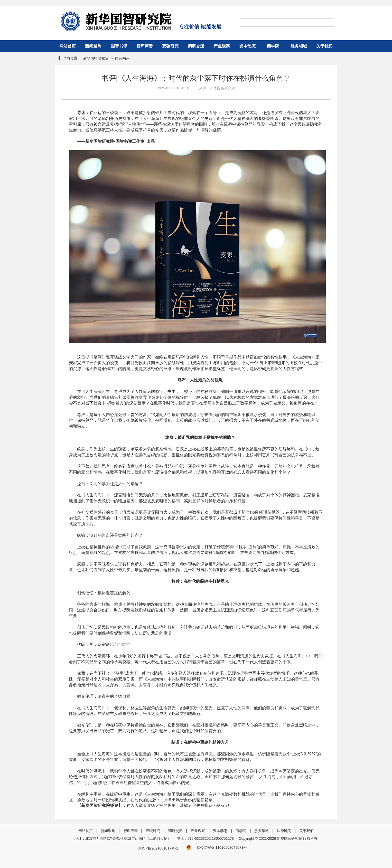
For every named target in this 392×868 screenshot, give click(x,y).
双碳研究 (170, 46)
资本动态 (247, 46)
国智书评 (119, 46)
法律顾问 (284, 831)
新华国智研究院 (95, 58)
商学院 (273, 46)
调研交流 (196, 46)
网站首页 (68, 46)
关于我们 (324, 46)
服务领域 (299, 46)
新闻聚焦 (93, 46)
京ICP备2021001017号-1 (158, 848)
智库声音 (145, 46)
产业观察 (222, 46)
